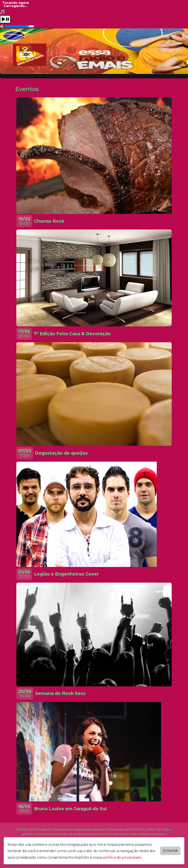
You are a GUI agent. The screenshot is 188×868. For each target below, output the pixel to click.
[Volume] (20, 26)
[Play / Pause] (5, 19)
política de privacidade (122, 857)
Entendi (170, 851)
